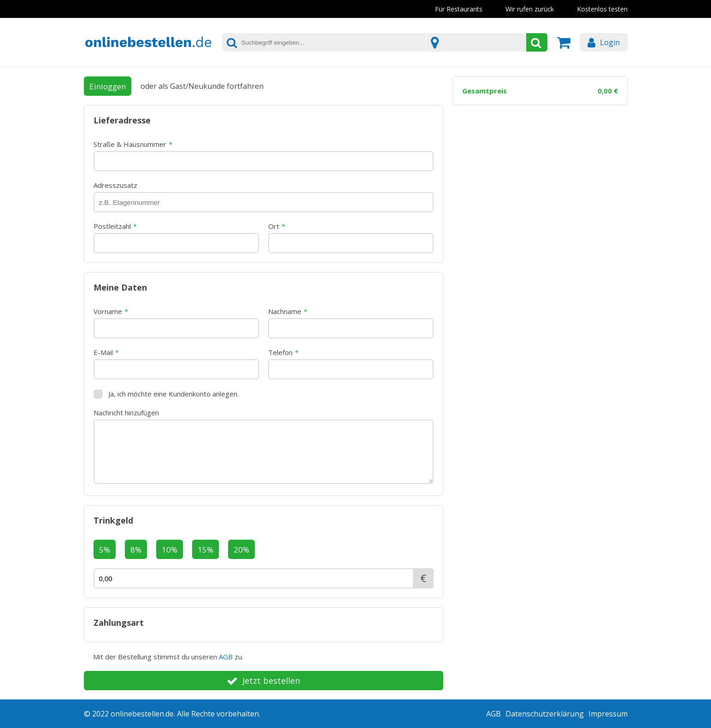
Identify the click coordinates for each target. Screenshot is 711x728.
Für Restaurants (459, 9)
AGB (226, 657)
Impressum (608, 714)
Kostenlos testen (602, 9)
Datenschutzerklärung (545, 714)
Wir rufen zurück (530, 9)
